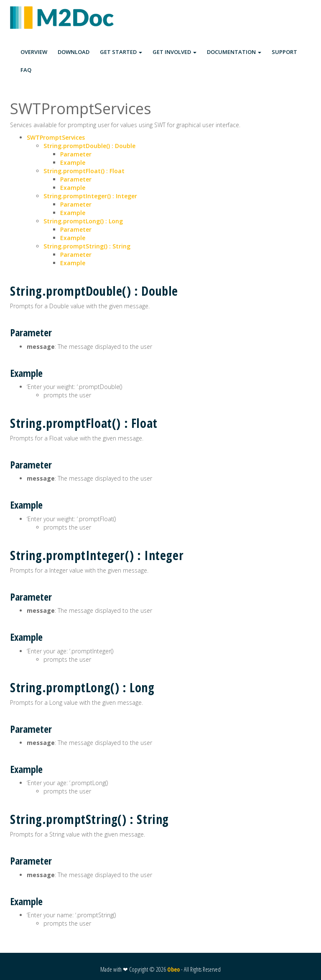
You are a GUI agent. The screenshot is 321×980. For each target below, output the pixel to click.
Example (73, 162)
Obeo (173, 969)
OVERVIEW (34, 52)
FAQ (26, 70)
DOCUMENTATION (234, 52)
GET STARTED (121, 52)
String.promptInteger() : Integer (90, 196)
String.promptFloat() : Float (84, 171)
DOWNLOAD (74, 52)
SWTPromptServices (56, 137)
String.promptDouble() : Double (89, 146)
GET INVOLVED (175, 52)
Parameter (76, 154)
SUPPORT (284, 52)
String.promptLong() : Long (83, 221)
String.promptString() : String (87, 246)
